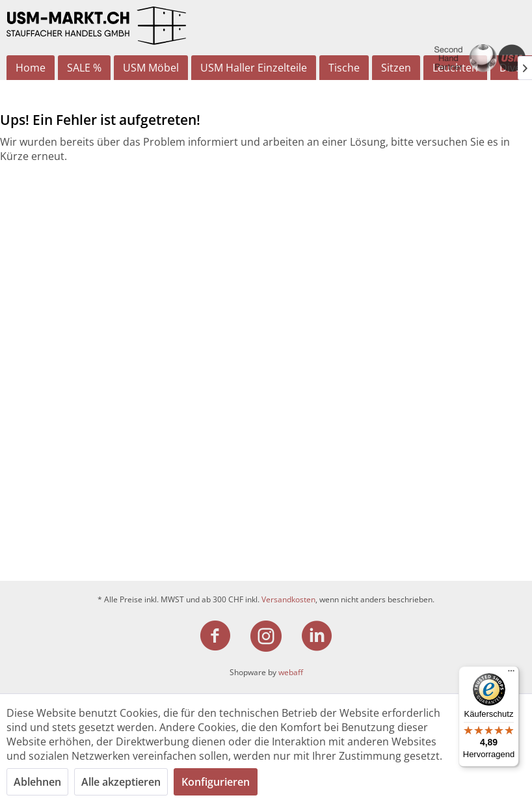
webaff (291, 672)
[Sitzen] (396, 68)
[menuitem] (31, 68)
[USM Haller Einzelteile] (254, 68)
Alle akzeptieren (121, 782)
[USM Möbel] (151, 68)
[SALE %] (84, 68)
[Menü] (511, 674)
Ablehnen (37, 782)
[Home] (31, 68)
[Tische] (344, 68)
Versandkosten (288, 599)
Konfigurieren (216, 782)
